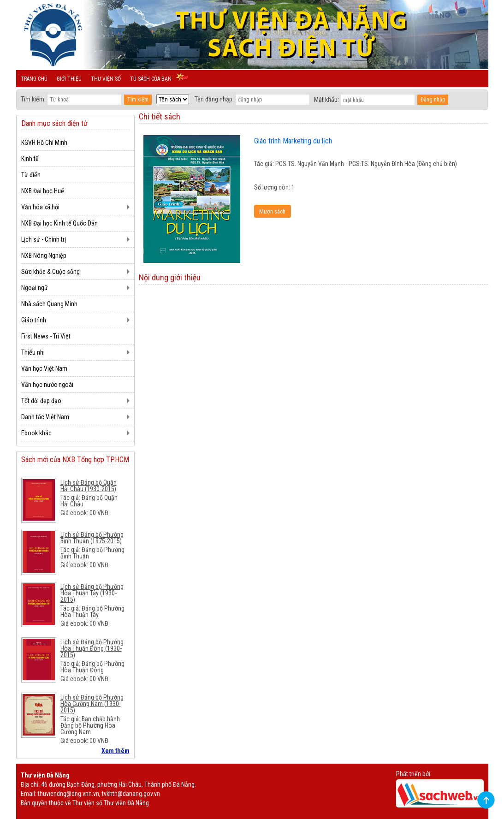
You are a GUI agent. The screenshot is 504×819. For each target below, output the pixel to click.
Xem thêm (116, 751)
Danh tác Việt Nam (45, 417)
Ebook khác (36, 433)
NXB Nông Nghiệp (44, 255)
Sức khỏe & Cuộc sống (50, 272)
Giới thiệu (69, 79)
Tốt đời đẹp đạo (41, 401)
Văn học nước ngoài (47, 385)
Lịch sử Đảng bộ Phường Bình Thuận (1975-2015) (92, 538)
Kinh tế (30, 159)
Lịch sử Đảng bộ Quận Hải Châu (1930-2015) (89, 486)
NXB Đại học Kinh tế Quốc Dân (59, 223)
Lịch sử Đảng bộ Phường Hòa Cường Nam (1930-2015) (92, 704)
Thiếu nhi (33, 352)
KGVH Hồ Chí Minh (44, 142)
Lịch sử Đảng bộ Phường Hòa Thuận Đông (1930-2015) (92, 648)
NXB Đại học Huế (43, 191)
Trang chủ (34, 79)
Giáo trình (34, 320)
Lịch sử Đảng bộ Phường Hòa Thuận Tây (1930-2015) (92, 593)
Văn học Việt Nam (44, 368)
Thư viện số (106, 79)
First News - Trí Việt (46, 336)
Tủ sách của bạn (151, 79)
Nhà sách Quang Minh (49, 304)
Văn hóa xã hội (40, 207)
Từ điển (31, 175)
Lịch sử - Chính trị (44, 239)
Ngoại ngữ (35, 288)
